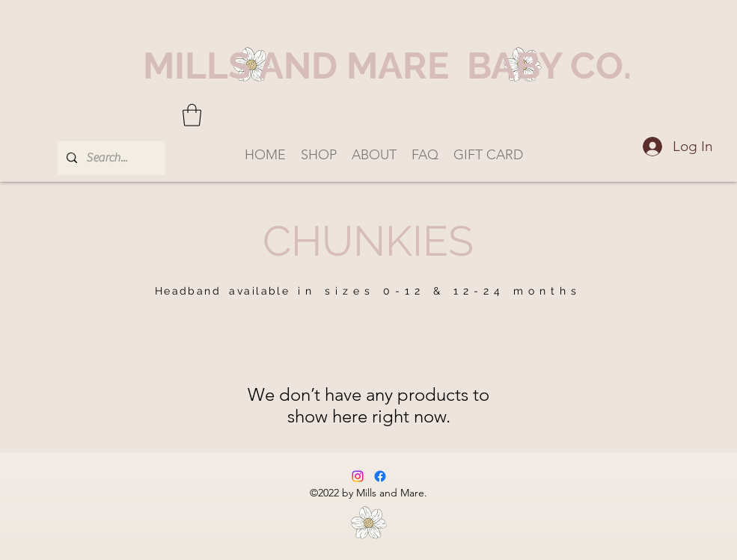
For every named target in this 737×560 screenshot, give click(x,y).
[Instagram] (358, 476)
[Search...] (110, 158)
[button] (192, 115)
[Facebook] (380, 476)
